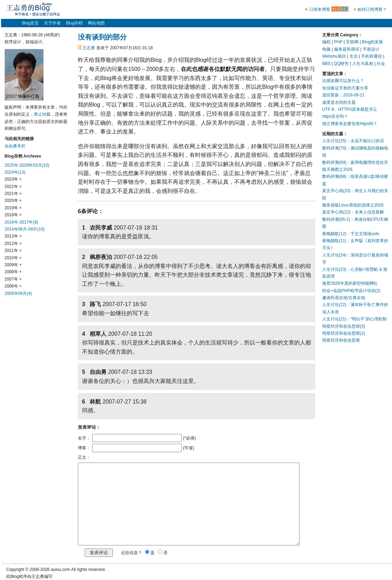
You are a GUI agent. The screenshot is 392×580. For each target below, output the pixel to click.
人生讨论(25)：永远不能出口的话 (353, 141)
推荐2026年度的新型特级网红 (350, 283)
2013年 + (13, 236)
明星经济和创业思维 (341, 340)
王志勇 (89, 48)
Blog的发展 (372, 42)
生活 (354, 56)
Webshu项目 (334, 56)
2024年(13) (15, 172)
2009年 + (13, 265)
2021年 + (13, 194)
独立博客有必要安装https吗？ (350, 124)
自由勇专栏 (15, 146)
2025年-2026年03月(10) (27, 165)
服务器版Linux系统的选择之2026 (353, 205)
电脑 (326, 49)
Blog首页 (30, 23)
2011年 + (13, 251)
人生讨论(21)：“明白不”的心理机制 (354, 319)
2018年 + (13, 215)
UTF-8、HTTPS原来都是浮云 (350, 109)
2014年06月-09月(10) (25, 229)
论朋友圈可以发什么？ (343, 81)
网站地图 (96, 23)
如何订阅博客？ (372, 9)
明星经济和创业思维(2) (344, 333)
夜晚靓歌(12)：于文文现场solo (351, 234)
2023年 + (13, 179)
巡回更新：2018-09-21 (343, 95)
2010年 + (13, 258)
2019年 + (13, 208)
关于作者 (52, 23)
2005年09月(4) (18, 293)
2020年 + (13, 201)
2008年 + (13, 272)
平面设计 (371, 49)
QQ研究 (342, 64)
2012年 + (13, 244)
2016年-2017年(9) (21, 222)
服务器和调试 (347, 49)
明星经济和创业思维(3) (344, 326)
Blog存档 (74, 23)
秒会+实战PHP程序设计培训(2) (351, 291)
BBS (326, 64)
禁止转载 (42, 114)
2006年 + (13, 286)
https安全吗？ (335, 116)
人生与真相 (363, 64)
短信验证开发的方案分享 (345, 88)
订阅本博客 (320, 9)
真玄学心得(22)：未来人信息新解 (353, 212)
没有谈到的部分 (102, 37)
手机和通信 (371, 56)
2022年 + (13, 187)
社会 (381, 64)
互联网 (352, 42)
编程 (326, 42)
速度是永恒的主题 (339, 102)
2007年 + (13, 279)
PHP (338, 42)
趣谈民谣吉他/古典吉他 (344, 298)
